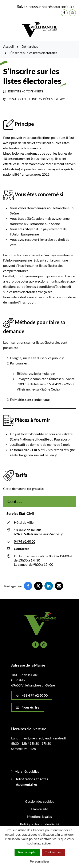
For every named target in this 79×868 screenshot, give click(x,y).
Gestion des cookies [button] (39, 801)
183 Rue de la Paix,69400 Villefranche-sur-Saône (38, 532)
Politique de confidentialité (40, 824)
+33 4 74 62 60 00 (32, 695)
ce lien (51, 455)
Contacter (22, 549)
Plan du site (40, 809)
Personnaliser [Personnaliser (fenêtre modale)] (40, 861)
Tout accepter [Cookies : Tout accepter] (27, 852)
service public (52, 358)
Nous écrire (28, 707)
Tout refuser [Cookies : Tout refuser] (53, 852)
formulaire (46, 373)
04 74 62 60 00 (25, 541)
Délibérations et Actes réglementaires (31, 782)
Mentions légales (39, 816)
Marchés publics (27, 771)
